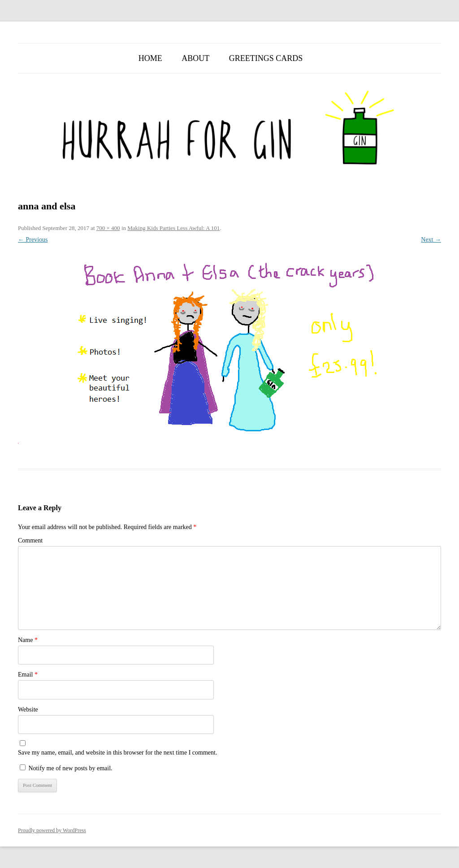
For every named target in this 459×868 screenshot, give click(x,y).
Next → (431, 240)
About (195, 58)
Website (28, 710)
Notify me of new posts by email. (71, 768)
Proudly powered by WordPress (52, 830)
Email (28, 675)
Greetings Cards (266, 58)
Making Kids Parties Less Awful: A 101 (173, 228)
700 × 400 (108, 228)
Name (28, 640)
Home (150, 58)
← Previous (33, 240)
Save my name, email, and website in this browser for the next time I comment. (117, 753)
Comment (30, 540)
